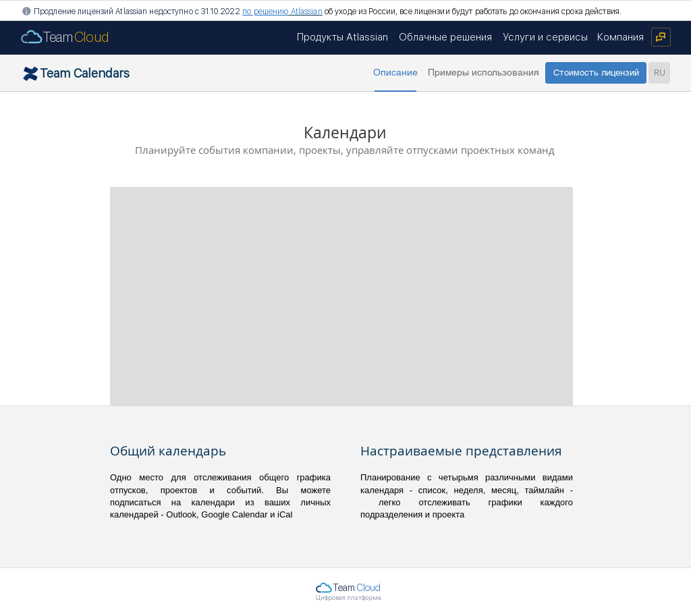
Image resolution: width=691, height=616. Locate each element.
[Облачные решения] (445, 37)
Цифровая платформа (349, 597)
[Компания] (620, 37)
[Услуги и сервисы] (545, 37)
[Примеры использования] (483, 73)
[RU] (659, 73)
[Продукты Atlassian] (342, 37)
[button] (395, 73)
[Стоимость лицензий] (596, 73)
